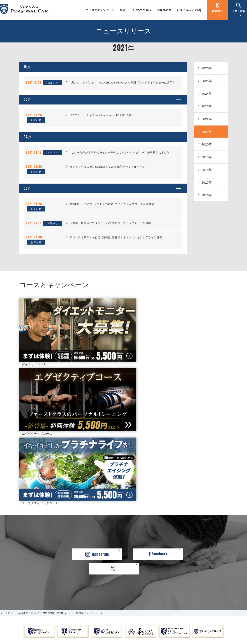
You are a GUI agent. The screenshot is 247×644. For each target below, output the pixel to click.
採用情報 (107, 582)
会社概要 (90, 582)
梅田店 (192, 553)
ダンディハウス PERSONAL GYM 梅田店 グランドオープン (107, 183)
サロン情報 (196, 537)
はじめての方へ (141, 10)
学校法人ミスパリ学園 (140, 588)
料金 (123, 10)
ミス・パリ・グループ (106, 588)
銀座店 (192, 543)
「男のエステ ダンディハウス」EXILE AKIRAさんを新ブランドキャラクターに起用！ (122, 88)
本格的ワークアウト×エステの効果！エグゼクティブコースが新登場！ (113, 226)
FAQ (129, 538)
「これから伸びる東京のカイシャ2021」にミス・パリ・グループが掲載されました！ (120, 169)
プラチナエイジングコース (21, 543)
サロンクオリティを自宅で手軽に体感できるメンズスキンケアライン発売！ (117, 259)
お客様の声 (164, 10)
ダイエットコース (15, 538)
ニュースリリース (202, 527)
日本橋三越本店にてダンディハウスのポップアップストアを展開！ (111, 245)
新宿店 (192, 548)
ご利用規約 (125, 582)
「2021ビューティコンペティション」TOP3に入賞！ (101, 126)
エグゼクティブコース (18, 533)
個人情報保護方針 (150, 582)
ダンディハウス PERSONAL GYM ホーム (50, 582)
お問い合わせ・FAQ (189, 10)
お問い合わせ (135, 533)
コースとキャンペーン (100, 10)
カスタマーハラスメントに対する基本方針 (196, 582)
